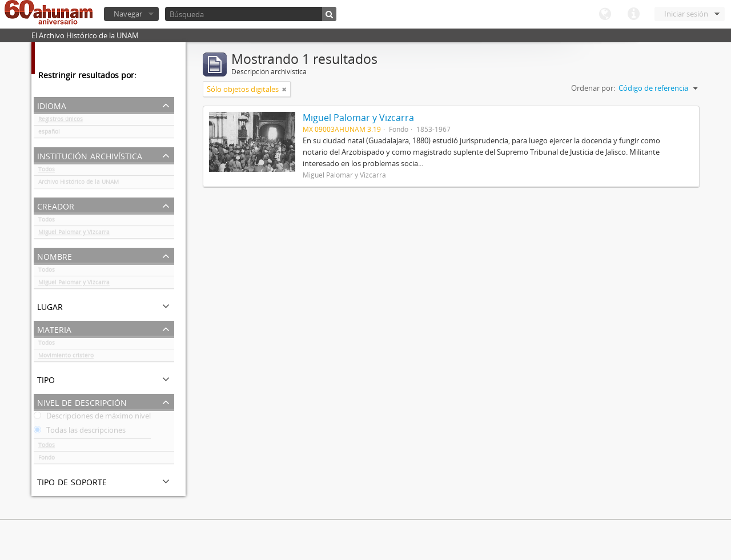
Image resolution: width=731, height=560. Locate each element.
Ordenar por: (593, 88)
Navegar (128, 14)
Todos (47, 171)
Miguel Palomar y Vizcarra (74, 234)
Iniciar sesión (686, 14)
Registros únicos (61, 121)
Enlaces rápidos (633, 14)
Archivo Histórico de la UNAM (79, 184)
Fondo (47, 460)
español (49, 134)
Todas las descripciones (80, 432)
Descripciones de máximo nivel (92, 418)
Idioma (605, 14)
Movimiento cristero (66, 357)
